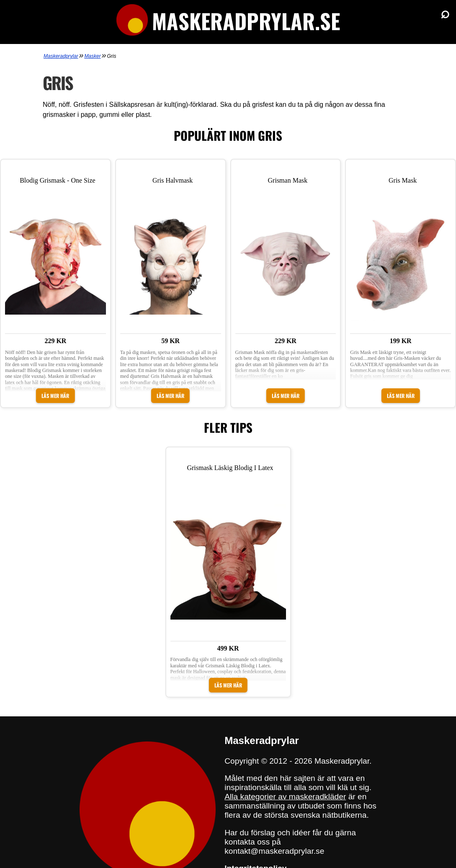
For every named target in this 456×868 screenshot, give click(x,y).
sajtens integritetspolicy (273, 838)
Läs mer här (55, 374)
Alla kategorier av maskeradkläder (285, 753)
